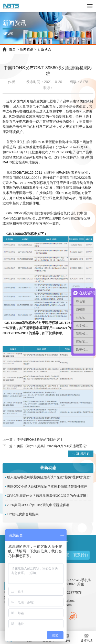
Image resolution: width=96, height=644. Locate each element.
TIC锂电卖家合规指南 (23, 514)
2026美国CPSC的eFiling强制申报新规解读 (38, 505)
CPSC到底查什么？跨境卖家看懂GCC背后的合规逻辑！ (48, 496)
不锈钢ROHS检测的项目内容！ (40, 440)
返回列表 (83, 453)
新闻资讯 (27, 49)
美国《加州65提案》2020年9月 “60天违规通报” (52, 446)
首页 (12, 49)
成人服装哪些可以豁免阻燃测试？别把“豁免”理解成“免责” (49, 477)
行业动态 (44, 49)
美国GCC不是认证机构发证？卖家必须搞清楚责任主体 (47, 487)
